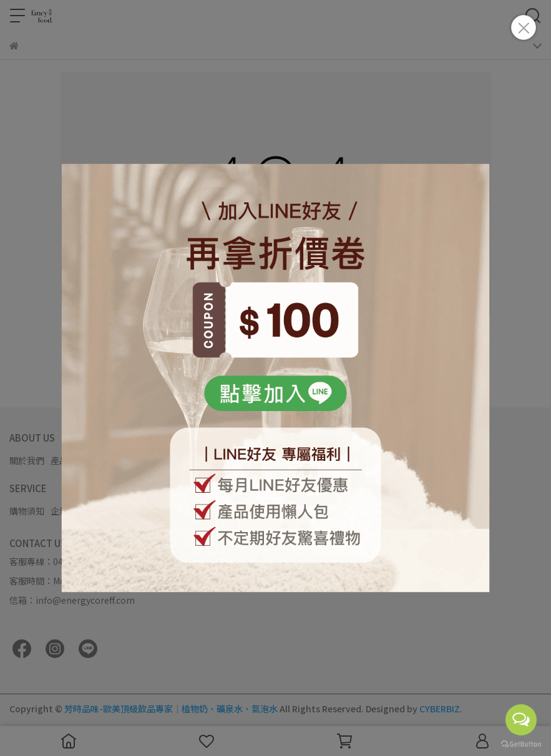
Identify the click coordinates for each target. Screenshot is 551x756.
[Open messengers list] (521, 720)
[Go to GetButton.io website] (521, 744)
